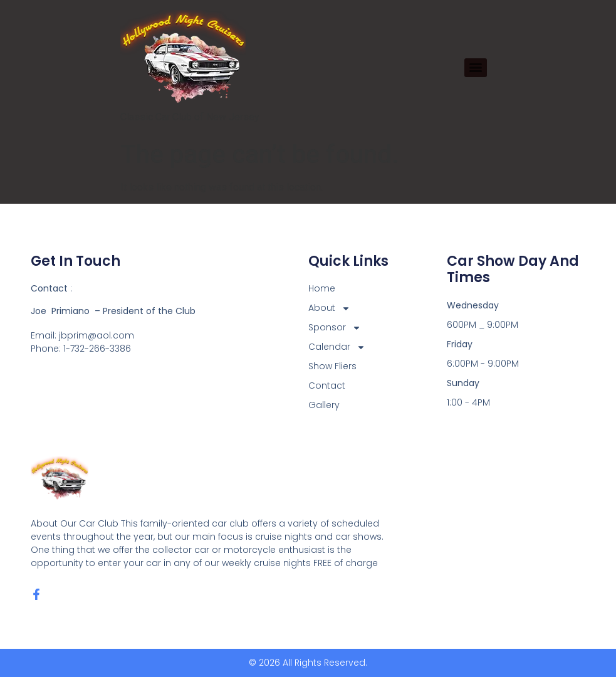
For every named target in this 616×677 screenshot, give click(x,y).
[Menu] (476, 68)
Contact (327, 386)
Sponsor (335, 328)
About (329, 308)
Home (322, 288)
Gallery (324, 405)
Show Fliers (332, 366)
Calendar (337, 347)
